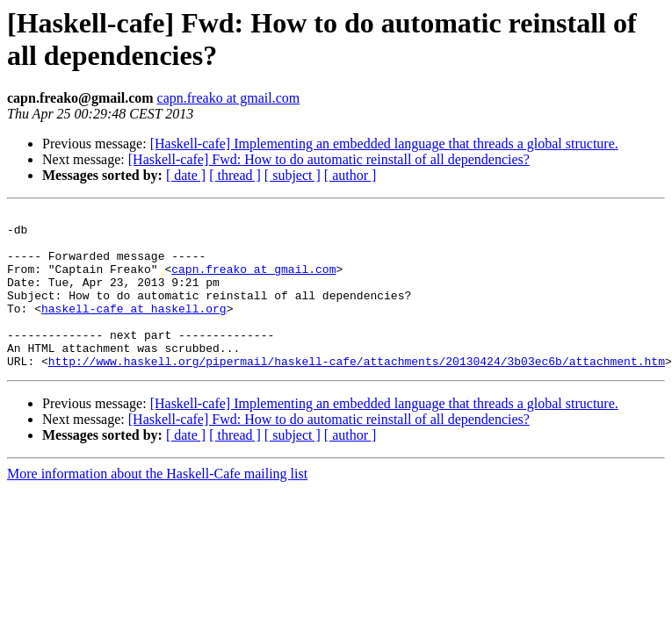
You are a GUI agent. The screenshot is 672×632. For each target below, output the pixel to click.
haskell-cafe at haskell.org (134, 329)
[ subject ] (293, 175)
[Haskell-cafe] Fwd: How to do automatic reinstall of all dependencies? (329, 159)
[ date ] (186, 175)
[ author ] (350, 175)
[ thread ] (235, 175)
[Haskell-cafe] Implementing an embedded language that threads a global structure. (384, 144)
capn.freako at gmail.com (229, 98)
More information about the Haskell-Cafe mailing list (157, 505)
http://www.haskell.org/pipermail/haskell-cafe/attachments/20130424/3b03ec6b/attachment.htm (357, 392)
